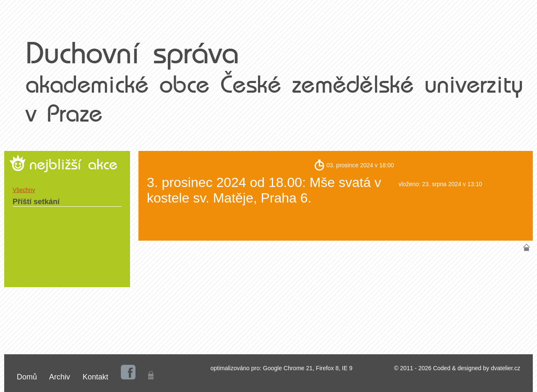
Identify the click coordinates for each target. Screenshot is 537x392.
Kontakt (95, 377)
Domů (27, 377)
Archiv (60, 377)
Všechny (24, 190)
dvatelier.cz (506, 368)
